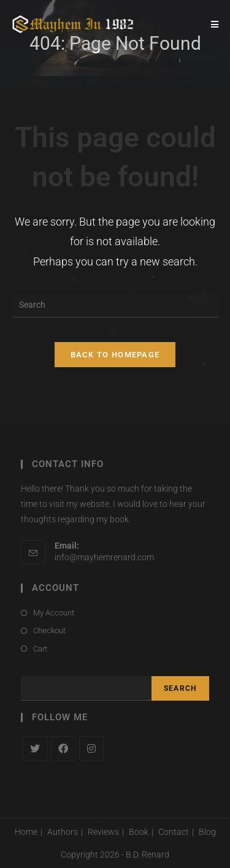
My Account (54, 613)
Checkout (49, 630)
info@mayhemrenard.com (104, 557)
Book (139, 832)
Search (180, 688)
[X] (35, 748)
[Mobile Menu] (215, 25)
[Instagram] (91, 748)
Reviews (103, 832)
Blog (207, 832)
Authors (63, 832)
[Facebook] (63, 748)
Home (26, 832)
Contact (174, 832)
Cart (40, 649)
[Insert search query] (115, 305)
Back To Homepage (115, 355)
